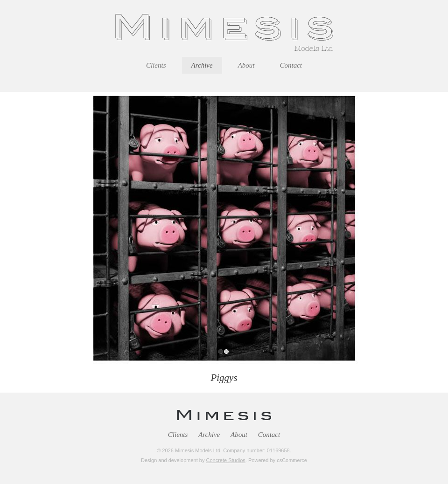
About (239, 435)
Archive (209, 435)
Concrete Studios (225, 460)
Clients (178, 435)
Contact (269, 435)
